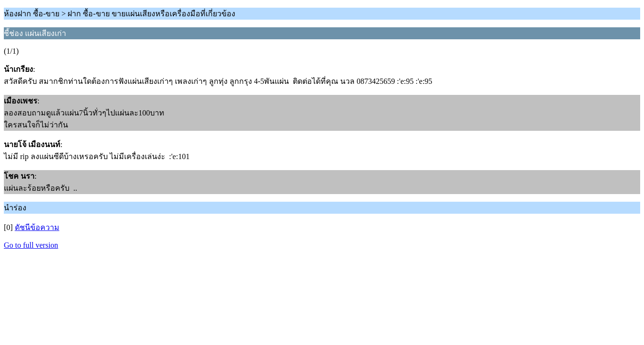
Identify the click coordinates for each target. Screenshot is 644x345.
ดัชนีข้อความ (37, 227)
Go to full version (31, 245)
